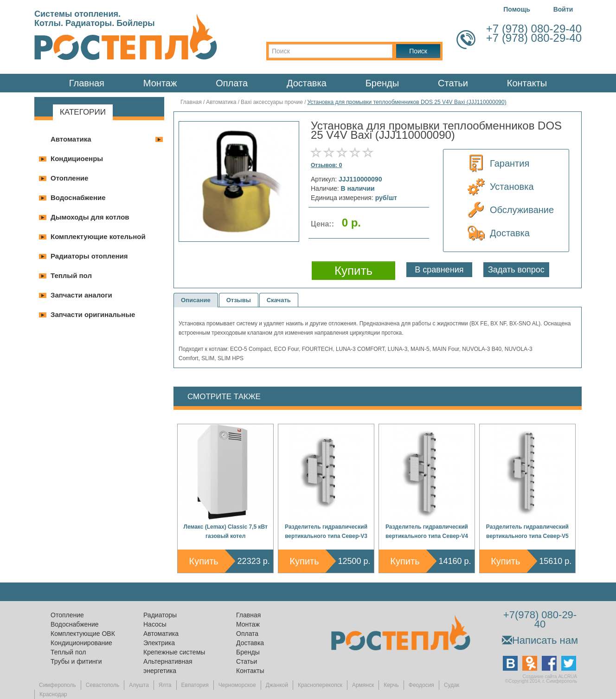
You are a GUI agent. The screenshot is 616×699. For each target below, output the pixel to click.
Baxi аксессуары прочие (272, 102)
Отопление (69, 178)
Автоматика (71, 139)
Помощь (517, 9)
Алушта (139, 685)
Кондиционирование (81, 643)
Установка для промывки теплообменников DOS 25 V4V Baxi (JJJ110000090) (407, 102)
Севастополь (103, 685)
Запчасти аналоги (81, 295)
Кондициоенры (77, 159)
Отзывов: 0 (326, 165)
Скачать (279, 300)
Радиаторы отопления (89, 256)
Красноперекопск (320, 685)
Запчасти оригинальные (93, 314)
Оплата (232, 83)
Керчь (391, 685)
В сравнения (439, 270)
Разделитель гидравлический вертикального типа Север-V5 (527, 531)
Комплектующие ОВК (83, 634)
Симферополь (58, 685)
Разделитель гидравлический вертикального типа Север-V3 (326, 531)
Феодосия (421, 685)
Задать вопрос (516, 270)
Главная (87, 83)
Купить (204, 561)
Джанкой (277, 685)
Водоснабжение (78, 197)
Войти (563, 9)
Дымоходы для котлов (90, 217)
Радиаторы (160, 615)
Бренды (382, 83)
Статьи (453, 83)
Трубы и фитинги (76, 661)
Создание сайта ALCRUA (550, 676)
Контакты (527, 83)
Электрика (159, 643)
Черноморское (237, 685)
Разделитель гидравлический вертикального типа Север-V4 (427, 531)
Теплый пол (71, 275)
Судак (452, 685)
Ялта (165, 685)
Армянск (363, 685)
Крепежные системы (174, 652)
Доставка (307, 83)
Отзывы (239, 300)
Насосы (155, 624)
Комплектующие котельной (98, 236)
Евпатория (195, 685)
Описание (196, 300)
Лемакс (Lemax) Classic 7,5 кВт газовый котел (226, 531)
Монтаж (160, 83)
